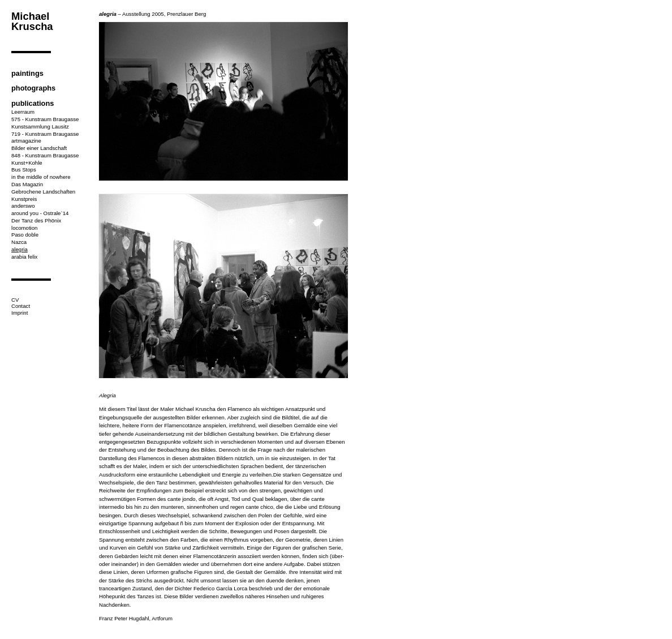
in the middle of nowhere (41, 177)
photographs (33, 88)
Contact (21, 306)
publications (33, 103)
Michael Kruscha (32, 21)
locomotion (24, 228)
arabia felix (24, 257)
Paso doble (25, 235)
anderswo (23, 206)
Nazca (19, 242)
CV (15, 300)
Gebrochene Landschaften (43, 192)
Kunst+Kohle (27, 163)
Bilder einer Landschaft (39, 148)
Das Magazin (27, 184)
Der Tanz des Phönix (36, 220)
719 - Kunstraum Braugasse (45, 134)
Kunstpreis (24, 199)
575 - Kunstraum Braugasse (45, 119)
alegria (20, 249)
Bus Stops (24, 170)
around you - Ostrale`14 (40, 213)
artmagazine (26, 141)
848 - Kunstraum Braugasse (45, 155)
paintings (27, 73)
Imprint (20, 313)
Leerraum (23, 112)
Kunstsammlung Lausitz (40, 126)
